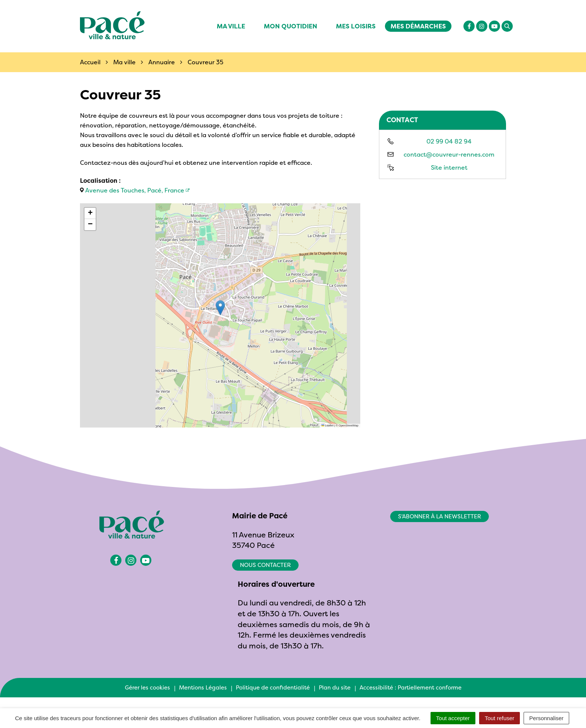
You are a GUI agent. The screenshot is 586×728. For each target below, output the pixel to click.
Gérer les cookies (147, 687)
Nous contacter (265, 565)
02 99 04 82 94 (449, 141)
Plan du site (335, 687)
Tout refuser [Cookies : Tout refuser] (499, 718)
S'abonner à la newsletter (439, 516)
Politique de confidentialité (273, 687)
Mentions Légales (203, 687)
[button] (220, 308)
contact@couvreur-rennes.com (449, 154)
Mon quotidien (291, 26)
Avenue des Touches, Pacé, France (135, 190)
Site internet (449, 167)
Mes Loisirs (356, 26)
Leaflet (327, 425)
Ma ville (231, 26)
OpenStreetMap (348, 425)
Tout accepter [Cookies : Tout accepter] (453, 718)
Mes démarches (418, 26)
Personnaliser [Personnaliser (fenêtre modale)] (546, 718)
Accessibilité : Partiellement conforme (411, 687)
